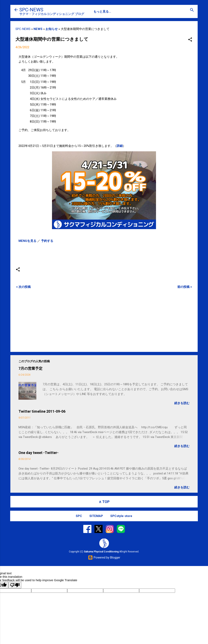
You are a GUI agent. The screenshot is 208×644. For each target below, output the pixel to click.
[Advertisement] (104, 320)
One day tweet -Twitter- (38, 453)
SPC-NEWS (31, 10)
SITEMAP (96, 516)
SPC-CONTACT (118, 12)
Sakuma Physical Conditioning (101, 552)
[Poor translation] (15, 585)
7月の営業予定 (30, 368)
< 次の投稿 (23, 287)
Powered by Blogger (104, 557)
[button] (190, 40)
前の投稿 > (185, 287)
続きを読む (182, 403)
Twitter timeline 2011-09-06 (42, 411)
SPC (97, 12)
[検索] (192, 10)
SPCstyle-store (121, 516)
